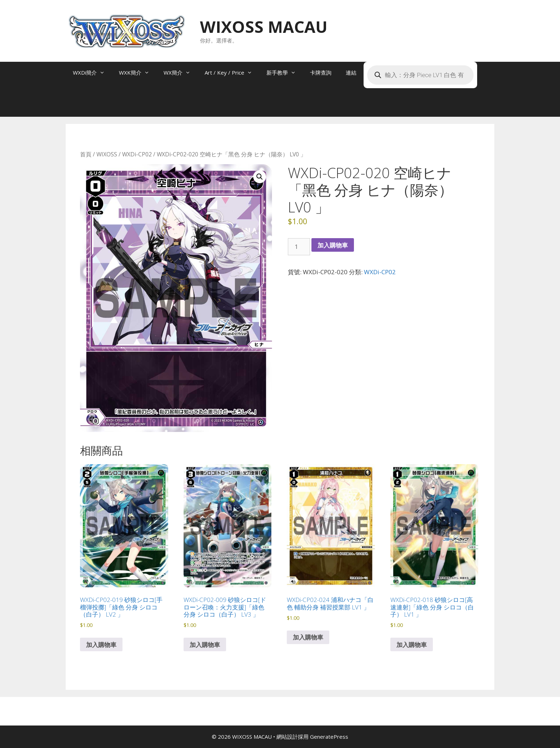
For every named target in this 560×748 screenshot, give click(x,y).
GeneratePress (329, 737)
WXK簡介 (138, 72)
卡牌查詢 (321, 72)
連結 (351, 72)
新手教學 (285, 72)
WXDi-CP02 (137, 154)
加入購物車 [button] (101, 645)
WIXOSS (107, 154)
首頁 (86, 154)
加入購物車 (333, 245)
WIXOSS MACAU (264, 27)
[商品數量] (299, 247)
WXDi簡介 (92, 72)
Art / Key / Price (232, 72)
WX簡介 (181, 72)
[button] (260, 177)
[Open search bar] (80, 106)
